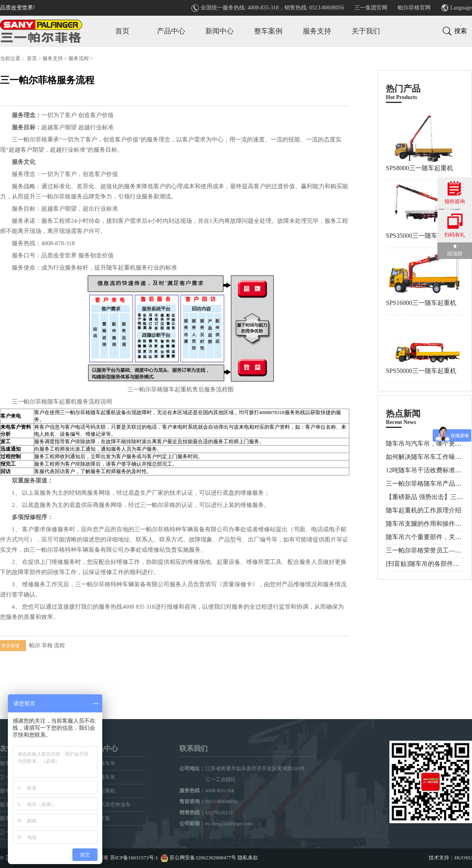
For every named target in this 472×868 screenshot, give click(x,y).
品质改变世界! (18, 8)
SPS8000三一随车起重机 (419, 168)
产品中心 (171, 31)
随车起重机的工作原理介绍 (424, 510)
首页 (122, 31)
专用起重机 (102, 791)
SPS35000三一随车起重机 (421, 236)
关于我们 (366, 31)
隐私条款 (248, 858)
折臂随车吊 (102, 777)
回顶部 (455, 250)
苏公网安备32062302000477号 (203, 858)
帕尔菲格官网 (414, 8)
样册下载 (100, 818)
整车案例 (268, 31)
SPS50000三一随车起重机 (421, 371)
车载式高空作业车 (110, 805)
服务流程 (79, 58)
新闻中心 (219, 31)
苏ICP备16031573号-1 (134, 858)
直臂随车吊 (102, 763)
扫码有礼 (455, 226)
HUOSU (463, 858)
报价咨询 (455, 193)
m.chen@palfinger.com (229, 823)
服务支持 (317, 31)
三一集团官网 (371, 8)
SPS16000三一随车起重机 (421, 303)
